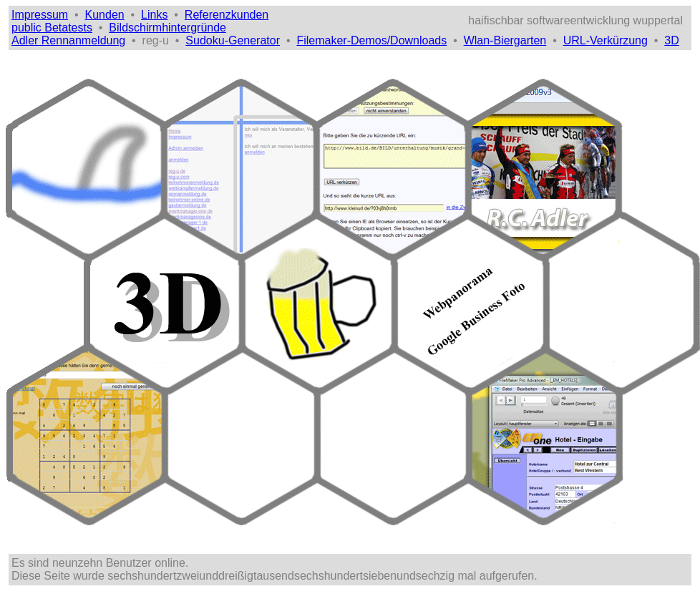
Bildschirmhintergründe (167, 28)
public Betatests (52, 28)
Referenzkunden (227, 15)
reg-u (156, 40)
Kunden (105, 15)
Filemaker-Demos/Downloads (371, 40)
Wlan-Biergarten (505, 40)
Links (154, 15)
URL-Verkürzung (606, 40)
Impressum (40, 15)
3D (671, 40)
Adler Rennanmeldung (68, 40)
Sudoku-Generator (233, 40)
